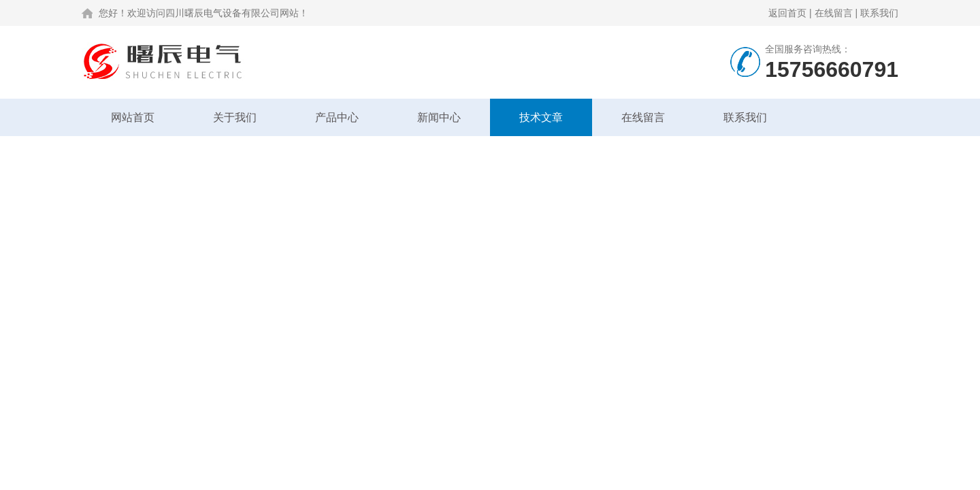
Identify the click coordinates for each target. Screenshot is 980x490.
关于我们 (235, 117)
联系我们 (879, 13)
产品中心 (337, 117)
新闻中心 (439, 117)
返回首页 (787, 13)
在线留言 (834, 13)
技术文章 (541, 117)
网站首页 (133, 117)
